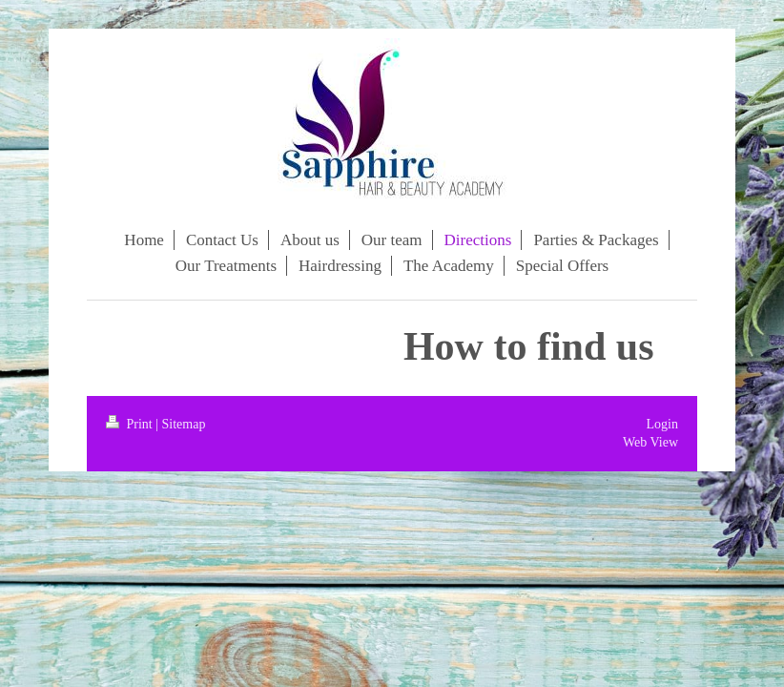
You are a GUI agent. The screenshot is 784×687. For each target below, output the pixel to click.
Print (131, 424)
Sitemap (184, 424)
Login (662, 424)
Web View (650, 442)
